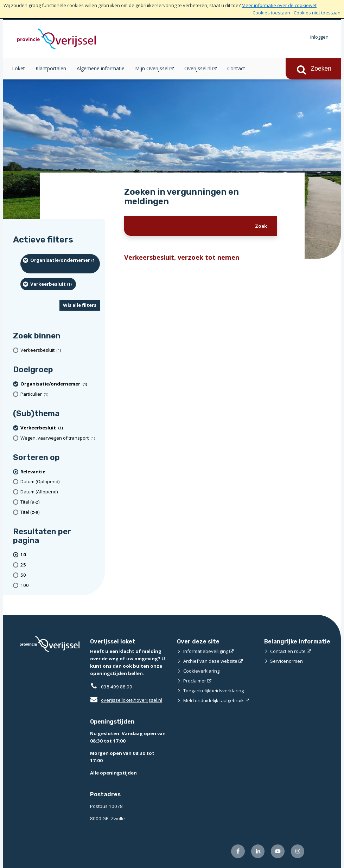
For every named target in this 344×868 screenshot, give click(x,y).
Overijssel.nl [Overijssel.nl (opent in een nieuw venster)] (198, 68)
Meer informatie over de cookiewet (279, 5)
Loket (18, 68)
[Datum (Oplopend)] (60, 482)
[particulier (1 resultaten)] (60, 394)
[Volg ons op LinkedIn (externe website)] (258, 851)
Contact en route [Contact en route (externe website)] (288, 651)
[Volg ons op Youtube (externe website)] (278, 851)
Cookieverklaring (201, 671)
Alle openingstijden (113, 773)
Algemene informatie (101, 68)
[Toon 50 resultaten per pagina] (60, 575)
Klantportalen (51, 68)
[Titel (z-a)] (60, 512)
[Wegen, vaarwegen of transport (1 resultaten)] (60, 438)
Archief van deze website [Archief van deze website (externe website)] (210, 661)
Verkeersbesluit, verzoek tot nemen (182, 257)
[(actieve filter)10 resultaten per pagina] (60, 555)
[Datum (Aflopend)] (60, 492)
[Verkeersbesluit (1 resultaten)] (60, 350)
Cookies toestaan (271, 13)
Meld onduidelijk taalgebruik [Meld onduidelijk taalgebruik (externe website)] (214, 700)
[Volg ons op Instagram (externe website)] (298, 851)
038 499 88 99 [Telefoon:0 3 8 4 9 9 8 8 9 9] (117, 687)
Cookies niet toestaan (317, 13)
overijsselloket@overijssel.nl (126, 700)
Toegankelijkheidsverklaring (214, 691)
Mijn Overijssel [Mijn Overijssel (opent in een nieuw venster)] (152, 68)
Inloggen (319, 37)
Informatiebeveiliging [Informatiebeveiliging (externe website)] (206, 651)
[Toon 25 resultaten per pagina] (60, 565)
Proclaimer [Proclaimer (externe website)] (195, 681)
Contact (236, 68)
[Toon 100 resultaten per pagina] (60, 585)
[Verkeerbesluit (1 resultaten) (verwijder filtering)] (48, 284)
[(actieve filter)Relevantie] (60, 472)
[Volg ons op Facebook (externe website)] (238, 851)
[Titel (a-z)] (60, 502)
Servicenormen (286, 661)
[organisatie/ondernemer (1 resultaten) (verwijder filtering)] (60, 264)
